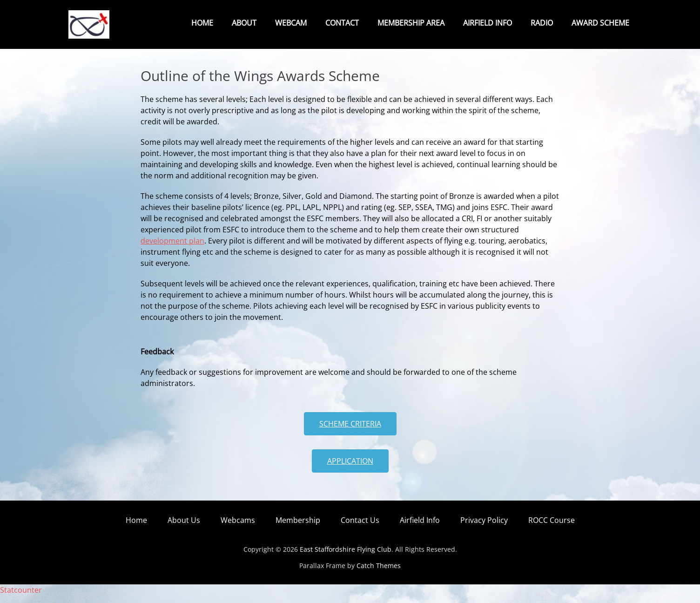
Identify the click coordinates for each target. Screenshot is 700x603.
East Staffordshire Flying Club (346, 557)
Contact (342, 23)
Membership (298, 528)
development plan (172, 248)
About (244, 23)
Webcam (291, 23)
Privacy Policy (484, 528)
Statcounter (21, 597)
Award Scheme (600, 23)
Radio (542, 23)
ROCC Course (552, 528)
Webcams (238, 528)
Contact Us (360, 528)
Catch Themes (379, 573)
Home (202, 23)
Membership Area (411, 23)
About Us (184, 528)
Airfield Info (488, 23)
